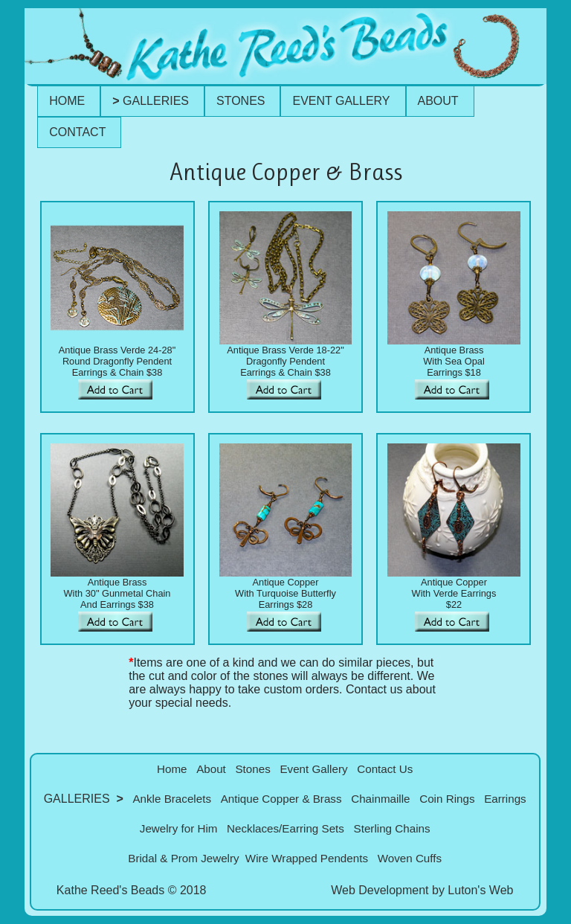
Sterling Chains (392, 828)
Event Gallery (313, 769)
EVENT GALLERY (341, 101)
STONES (241, 101)
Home (172, 769)
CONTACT (77, 132)
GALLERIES (151, 101)
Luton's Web (480, 890)
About (211, 769)
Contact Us (385, 769)
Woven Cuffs (410, 858)
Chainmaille (380, 799)
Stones (252, 769)
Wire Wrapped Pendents (307, 858)
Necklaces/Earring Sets (285, 828)
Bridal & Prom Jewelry (183, 858)
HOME (67, 101)
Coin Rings (447, 799)
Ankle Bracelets (172, 799)
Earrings (505, 799)
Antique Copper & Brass (281, 799)
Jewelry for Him (179, 828)
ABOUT (438, 101)
